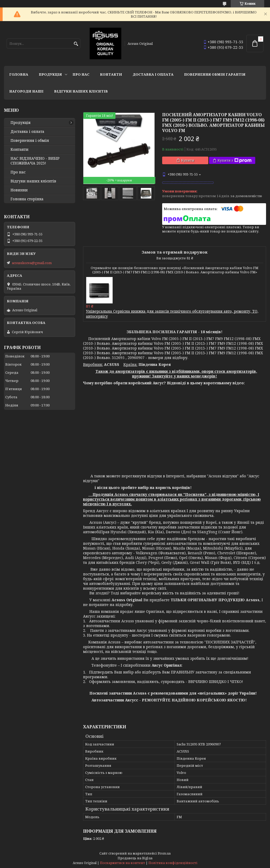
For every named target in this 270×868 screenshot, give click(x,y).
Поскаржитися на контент (122, 863)
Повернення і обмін (30, 140)
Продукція (50, 74)
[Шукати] (76, 44)
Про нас (81, 74)
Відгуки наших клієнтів (81, 91)
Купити (188, 160)
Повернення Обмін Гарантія (215, 74)
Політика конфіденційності (173, 863)
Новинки (19, 190)
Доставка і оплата (153, 74)
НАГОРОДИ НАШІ (26, 91)
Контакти (111, 74)
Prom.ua (164, 853)
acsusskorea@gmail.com (32, 263)
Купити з (235, 160)
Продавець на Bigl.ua (135, 858)
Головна (19, 74)
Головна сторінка (27, 199)
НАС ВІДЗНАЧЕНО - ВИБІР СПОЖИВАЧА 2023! (35, 161)
